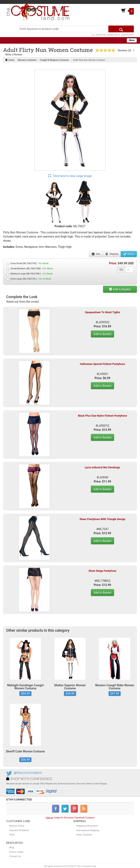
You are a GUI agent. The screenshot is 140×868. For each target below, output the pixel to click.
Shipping (112, 254)
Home (10, 60)
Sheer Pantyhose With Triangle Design (102, 519)
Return (129, 254)
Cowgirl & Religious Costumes (54, 60)
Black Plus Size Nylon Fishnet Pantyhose (102, 416)
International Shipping (88, 830)
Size (96, 254)
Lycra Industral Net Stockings (102, 467)
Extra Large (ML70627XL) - (29, 279)
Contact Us (15, 856)
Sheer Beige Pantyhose (102, 571)
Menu (132, 40)
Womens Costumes (27, 60)
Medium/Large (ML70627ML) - (30, 274)
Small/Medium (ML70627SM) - (30, 269)
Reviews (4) (124, 50)
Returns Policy (17, 826)
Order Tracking (84, 835)
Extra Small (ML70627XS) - (27, 264)
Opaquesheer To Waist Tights (102, 312)
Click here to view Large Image (70, 176)
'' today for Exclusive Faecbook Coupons (70, 818)
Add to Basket (120, 289)
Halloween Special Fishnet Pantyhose (102, 364)
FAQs (12, 835)
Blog (12, 847)
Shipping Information (87, 826)
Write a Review (14, 54)
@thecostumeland (28, 773)
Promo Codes (16, 852)
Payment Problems (19, 830)
